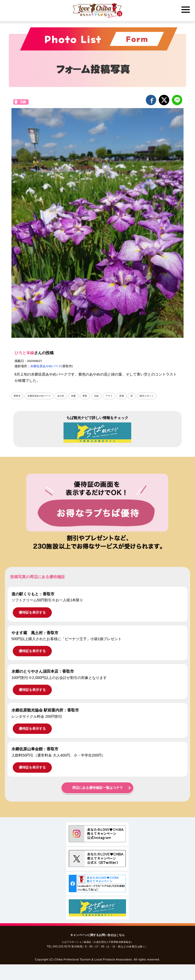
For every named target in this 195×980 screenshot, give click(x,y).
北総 (23, 102)
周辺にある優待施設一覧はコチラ (97, 788)
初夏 (73, 396)
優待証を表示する (32, 612)
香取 (85, 396)
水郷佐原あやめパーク (46, 366)
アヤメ (109, 396)
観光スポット (147, 396)
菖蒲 (122, 396)
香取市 (17, 396)
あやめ (61, 396)
